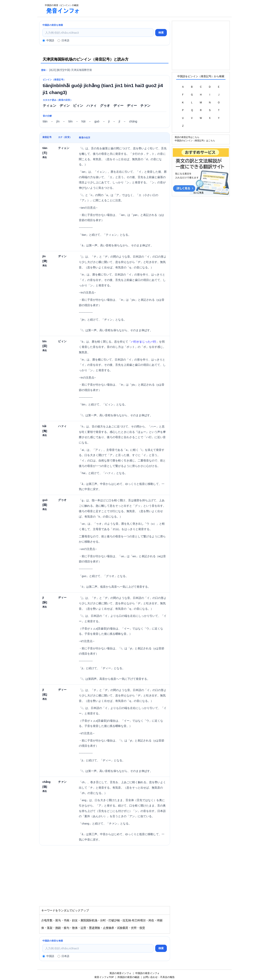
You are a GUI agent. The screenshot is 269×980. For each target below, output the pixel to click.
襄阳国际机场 (89, 920)
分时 (103, 920)
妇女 (75, 920)
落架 (50, 928)
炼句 (67, 928)
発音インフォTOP (104, 977)
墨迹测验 (95, 928)
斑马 (58, 920)
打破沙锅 (114, 920)
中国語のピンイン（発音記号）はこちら (195, 140)
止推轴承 (109, 928)
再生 (45, 157)
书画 (67, 920)
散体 (75, 928)
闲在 (151, 920)
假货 (142, 928)
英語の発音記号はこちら (187, 137)
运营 (83, 928)
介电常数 (47, 920)
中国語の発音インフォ (147, 973)
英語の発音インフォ (120, 973)
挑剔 (58, 928)
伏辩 (134, 928)
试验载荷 (123, 928)
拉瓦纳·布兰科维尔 (134, 920)
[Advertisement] (158, 8)
